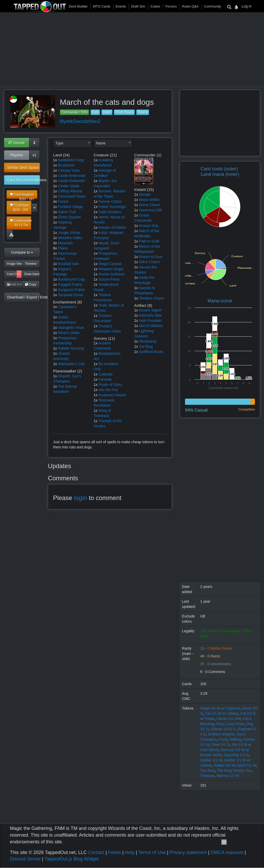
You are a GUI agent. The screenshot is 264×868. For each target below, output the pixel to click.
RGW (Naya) (124, 112)
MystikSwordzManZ (80, 121)
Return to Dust (151, 257)
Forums (171, 6)
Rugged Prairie (70, 284)
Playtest (17, 155)
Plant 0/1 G (221, 745)
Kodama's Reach (112, 395)
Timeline (31, 264)
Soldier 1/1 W (211, 760)
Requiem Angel (111, 269)
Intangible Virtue (71, 328)
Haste (107, 112)
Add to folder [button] (14, 284)
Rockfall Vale (68, 264)
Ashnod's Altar (150, 315)
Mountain (65, 243)
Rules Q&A (190, 6)
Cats (95, 112)
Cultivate (105, 374)
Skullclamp (148, 341)
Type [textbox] (59, 143)
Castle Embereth (71, 181)
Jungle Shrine (69, 233)
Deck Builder (78, 6)
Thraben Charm (152, 298)
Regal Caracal (110, 264)
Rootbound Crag (71, 279)
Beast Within (149, 200)
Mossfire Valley (70, 238)
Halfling (235, 739)
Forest (63, 202)
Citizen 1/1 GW (229, 719)
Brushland (66, 165)
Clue (220, 724)
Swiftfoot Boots (151, 352)
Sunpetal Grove (71, 295)
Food (223, 739)
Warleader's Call (71, 364)
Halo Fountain (150, 321)
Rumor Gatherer (112, 274)
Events (121, 6)
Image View (14, 264)
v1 (34, 155)
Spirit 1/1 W (247, 765)
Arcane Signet (150, 310)
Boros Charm (150, 205)
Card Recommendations (24, 180)
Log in (247, 6)
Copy (31, 284)
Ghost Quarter (70, 217)
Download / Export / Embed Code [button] (24, 297)
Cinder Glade (69, 186)
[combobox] (72, 143)
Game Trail (67, 212)
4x (55, 202)
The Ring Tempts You (234, 770)
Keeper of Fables (112, 227)
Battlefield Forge (71, 160)
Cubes (155, 6)
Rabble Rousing (71, 348)
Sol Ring (146, 346)
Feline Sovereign (112, 207)
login (80, 498)
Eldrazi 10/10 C (224, 729)
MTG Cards (102, 6)
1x (55, 160)
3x (55, 243)
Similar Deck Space (23, 168)
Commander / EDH (74, 112)
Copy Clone (235, 724)
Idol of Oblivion (151, 326)
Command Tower (72, 196)
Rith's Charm (149, 262)
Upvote (17, 143)
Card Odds (12, 274)
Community (213, 6)
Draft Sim (138, 6)
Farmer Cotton (110, 202)
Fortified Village (70, 207)
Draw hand (32, 274)
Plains (63, 248)
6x (55, 248)
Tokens (143, 112)
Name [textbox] (101, 143)
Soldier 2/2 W (224, 765)
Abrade (145, 195)
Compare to (22, 252)
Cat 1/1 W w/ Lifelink (222, 713)
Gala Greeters (110, 212)
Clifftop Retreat (70, 191)
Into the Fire (108, 390)
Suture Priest (109, 279)
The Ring (207, 770)
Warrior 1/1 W (228, 776)
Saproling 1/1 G (236, 755)
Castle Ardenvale (72, 176)
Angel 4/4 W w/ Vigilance (220, 708)
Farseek (105, 379)
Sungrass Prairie (71, 290)
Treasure (207, 776)
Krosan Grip (149, 226)
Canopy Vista (69, 170)
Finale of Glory (110, 385)
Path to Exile (149, 241)
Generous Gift (150, 210)
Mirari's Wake (69, 333)
